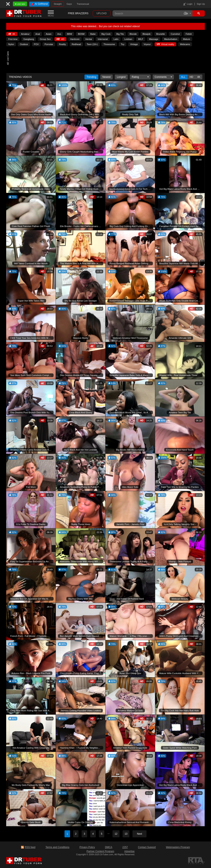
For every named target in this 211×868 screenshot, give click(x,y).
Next (140, 834)
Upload (101, 13)
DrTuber (24, 13)
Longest (121, 77)
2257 (125, 847)
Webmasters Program (178, 847)
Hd (191, 77)
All (183, 77)
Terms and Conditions (57, 847)
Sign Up (201, 4)
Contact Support (147, 847)
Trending (91, 77)
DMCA (108, 847)
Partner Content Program (100, 851)
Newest (107, 77)
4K (199, 77)
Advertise (129, 851)
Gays (69, 4)
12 (116, 834)
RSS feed (30, 847)
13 (126, 834)
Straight (58, 4)
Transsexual (83, 4)
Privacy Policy (87, 847)
